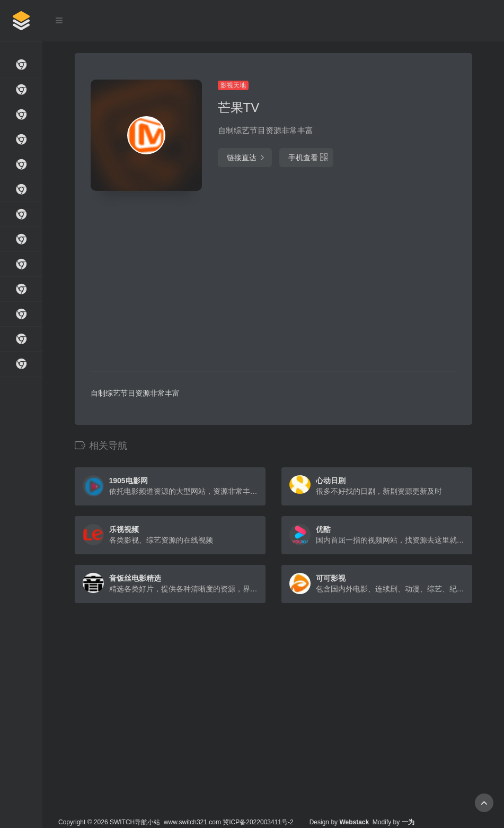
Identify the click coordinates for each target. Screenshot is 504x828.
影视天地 (233, 85)
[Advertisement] (245, 281)
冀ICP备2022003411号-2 (258, 822)
